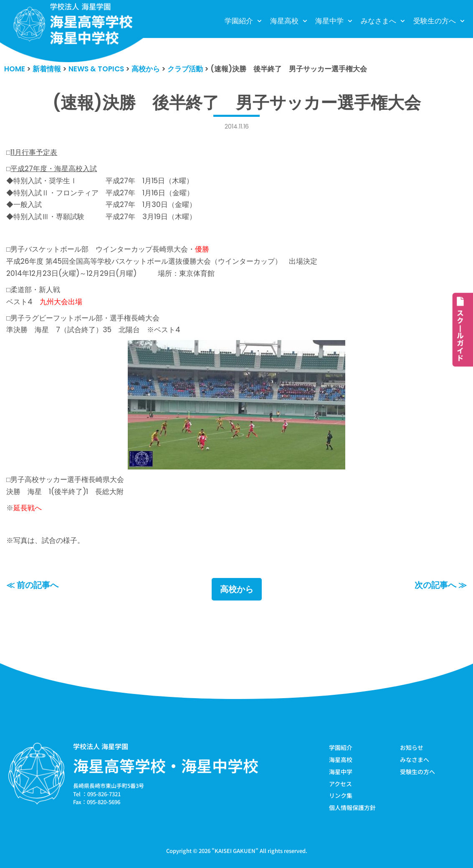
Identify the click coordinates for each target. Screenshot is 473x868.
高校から (237, 589)
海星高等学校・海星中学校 (166, 765)
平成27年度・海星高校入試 (54, 169)
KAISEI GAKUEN (235, 851)
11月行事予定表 (34, 152)
